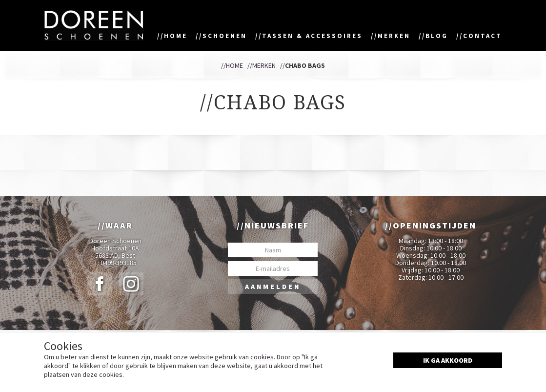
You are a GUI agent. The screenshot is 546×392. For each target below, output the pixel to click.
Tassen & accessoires (312, 36)
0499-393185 (119, 263)
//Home (232, 65)
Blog (437, 36)
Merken (394, 36)
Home (176, 36)
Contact (483, 36)
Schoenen (225, 36)
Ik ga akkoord (448, 360)
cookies (262, 357)
